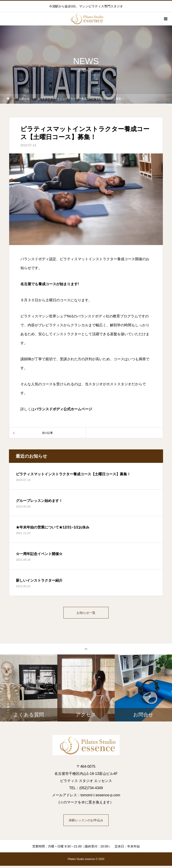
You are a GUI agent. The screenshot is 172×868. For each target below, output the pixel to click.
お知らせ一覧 (86, 614)
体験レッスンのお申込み (86, 822)
